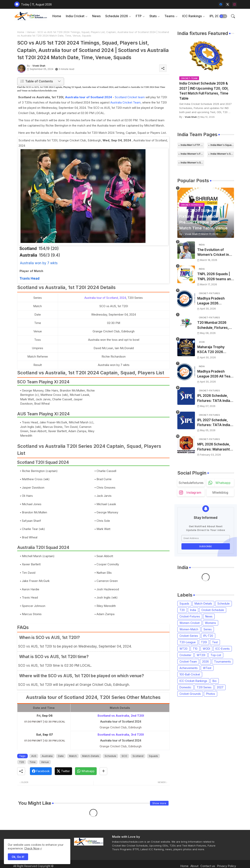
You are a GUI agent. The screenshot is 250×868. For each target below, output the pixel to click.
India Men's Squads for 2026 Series (222, 145)
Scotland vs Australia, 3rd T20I (121, 735)
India (193, 610)
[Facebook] (41, 771)
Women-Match (189, 629)
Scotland (138, 756)
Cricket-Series (189, 636)
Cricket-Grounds (190, 694)
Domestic (185, 687)
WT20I (201, 655)
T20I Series (204, 687)
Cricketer (185, 655)
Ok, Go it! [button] (18, 857)
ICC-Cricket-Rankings (193, 681)
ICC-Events (223, 649)
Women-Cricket (190, 623)
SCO (124, 756)
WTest (207, 668)
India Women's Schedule (222, 154)
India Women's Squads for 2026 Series (192, 162)
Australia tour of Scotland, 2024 (105, 298)
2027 (220, 687)
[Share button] (103, 771)
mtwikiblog (220, 492)
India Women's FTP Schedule (192, 154)
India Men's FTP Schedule (192, 145)
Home (57, 16)
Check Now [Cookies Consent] (32, 848)
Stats (153, 16)
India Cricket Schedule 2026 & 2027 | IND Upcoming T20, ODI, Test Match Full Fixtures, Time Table (204, 91)
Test (215, 642)
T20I (204, 642)
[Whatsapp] (86, 771)
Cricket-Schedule (213, 610)
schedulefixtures (191, 483)
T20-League (188, 642)
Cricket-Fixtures (190, 616)
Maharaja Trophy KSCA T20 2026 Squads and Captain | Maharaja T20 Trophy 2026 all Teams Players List (215, 350)
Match (73, 756)
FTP (139, 16)
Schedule (110, 756)
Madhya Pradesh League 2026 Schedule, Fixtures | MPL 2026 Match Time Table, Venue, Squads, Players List (215, 301)
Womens (210, 623)
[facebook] (221, 4)
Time (33, 762)
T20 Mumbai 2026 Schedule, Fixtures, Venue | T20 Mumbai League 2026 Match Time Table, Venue (214, 325)
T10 (195, 649)
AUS (34, 756)
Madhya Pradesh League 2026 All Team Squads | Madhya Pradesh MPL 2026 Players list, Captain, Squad (215, 374)
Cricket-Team (188, 661)
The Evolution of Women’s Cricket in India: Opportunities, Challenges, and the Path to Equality (214, 253)
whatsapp (223, 483)
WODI (206, 649)
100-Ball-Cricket (190, 674)
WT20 (183, 649)
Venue (31, 32)
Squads (153, 756)
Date (61, 756)
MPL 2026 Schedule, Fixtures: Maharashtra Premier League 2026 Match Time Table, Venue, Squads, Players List (215, 447)
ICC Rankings (192, 16)
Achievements (189, 668)
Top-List (216, 655)
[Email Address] (206, 538)
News (96, 16)
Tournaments (222, 661)
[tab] (57, 16)
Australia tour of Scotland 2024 (88, 97)
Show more (159, 803)
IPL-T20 (208, 636)
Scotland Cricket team (130, 97)
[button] (223, 16)
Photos (211, 694)
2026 (205, 661)
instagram (194, 492)
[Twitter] (63, 771)
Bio (215, 681)
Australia (47, 756)
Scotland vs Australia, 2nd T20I (121, 716)
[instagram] (234, 4)
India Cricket (75, 16)
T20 (22, 762)
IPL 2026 (216, 16)
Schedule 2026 (117, 16)
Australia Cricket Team (125, 102)
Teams (169, 16)
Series (208, 629)
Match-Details (91, 756)
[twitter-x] (228, 4)
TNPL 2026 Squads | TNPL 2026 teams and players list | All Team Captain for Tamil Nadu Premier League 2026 (215, 277)
